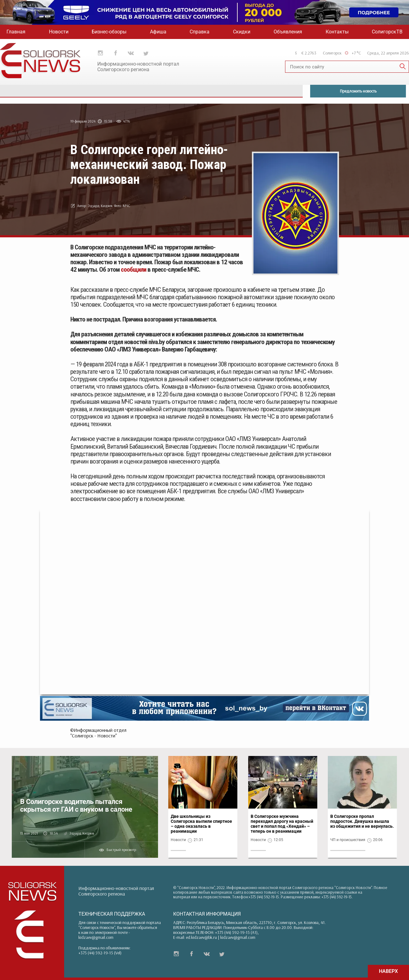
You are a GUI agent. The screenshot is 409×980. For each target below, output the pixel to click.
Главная (16, 32)
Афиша (158, 32)
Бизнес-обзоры (109, 32)
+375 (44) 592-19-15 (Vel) (100, 953)
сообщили (134, 270)
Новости (59, 32)
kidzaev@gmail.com (96, 937)
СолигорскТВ (387, 32)
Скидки (242, 32)
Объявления (288, 32)
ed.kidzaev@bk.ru (201, 937)
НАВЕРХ (388, 971)
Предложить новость (358, 91)
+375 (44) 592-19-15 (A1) (236, 932)
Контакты (337, 32)
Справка (200, 32)
